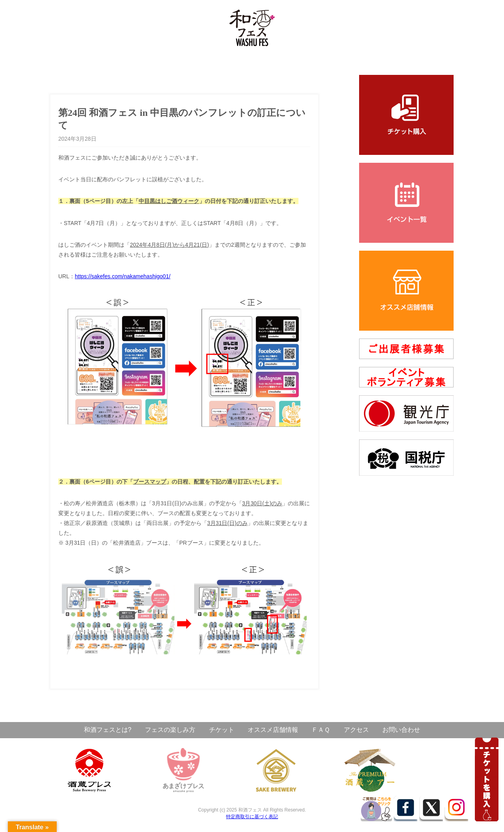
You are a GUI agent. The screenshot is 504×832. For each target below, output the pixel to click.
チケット (222, 730)
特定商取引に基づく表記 (252, 817)
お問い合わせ (401, 730)
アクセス (356, 730)
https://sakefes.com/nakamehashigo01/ (123, 276)
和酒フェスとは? (108, 730)
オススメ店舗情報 (273, 730)
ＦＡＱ (321, 730)
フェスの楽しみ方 (170, 730)
